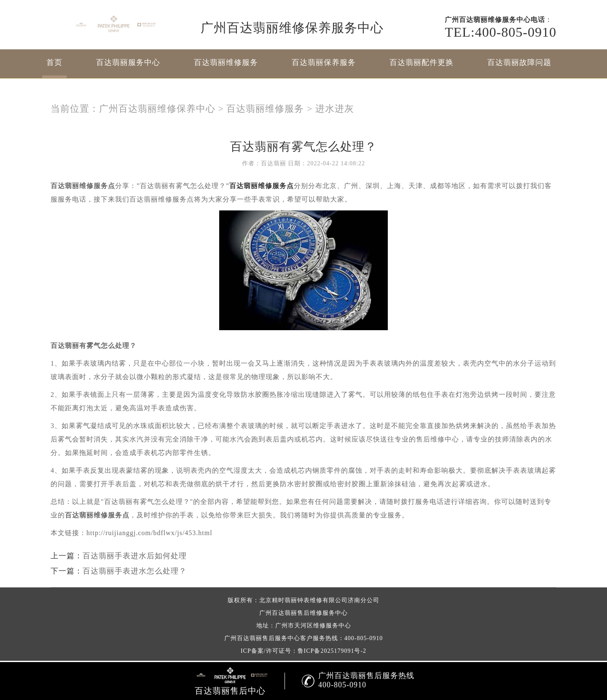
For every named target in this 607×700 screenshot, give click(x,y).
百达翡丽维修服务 (226, 62)
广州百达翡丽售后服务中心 (262, 638)
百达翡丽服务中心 (128, 62)
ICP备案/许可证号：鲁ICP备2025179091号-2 (303, 651)
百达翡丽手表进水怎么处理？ (135, 571)
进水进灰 (335, 109)
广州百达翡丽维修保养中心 (157, 109)
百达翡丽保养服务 (324, 62)
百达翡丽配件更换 (422, 62)
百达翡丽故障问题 (519, 62)
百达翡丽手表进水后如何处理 (135, 556)
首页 (54, 62)
